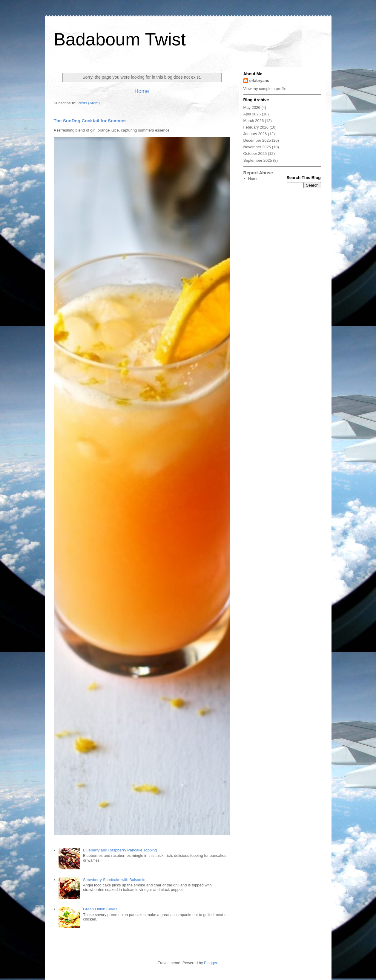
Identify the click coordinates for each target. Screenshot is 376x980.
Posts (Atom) (89, 103)
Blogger (211, 963)
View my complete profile (265, 89)
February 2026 (256, 127)
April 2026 (252, 114)
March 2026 (254, 121)
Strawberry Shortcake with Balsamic (114, 880)
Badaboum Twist (120, 39)
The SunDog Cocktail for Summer (90, 121)
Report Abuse (258, 173)
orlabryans (259, 81)
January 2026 (255, 134)
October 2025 (255, 154)
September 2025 (258, 160)
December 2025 (257, 140)
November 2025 (257, 147)
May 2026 (252, 107)
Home (142, 91)
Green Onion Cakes (100, 909)
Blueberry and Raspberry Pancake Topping (120, 850)
